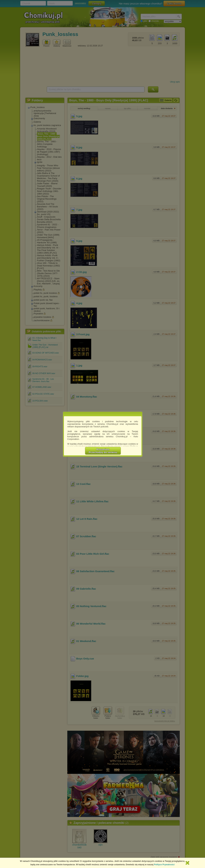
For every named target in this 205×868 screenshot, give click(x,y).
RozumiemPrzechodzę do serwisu (103, 451)
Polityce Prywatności (164, 865)
